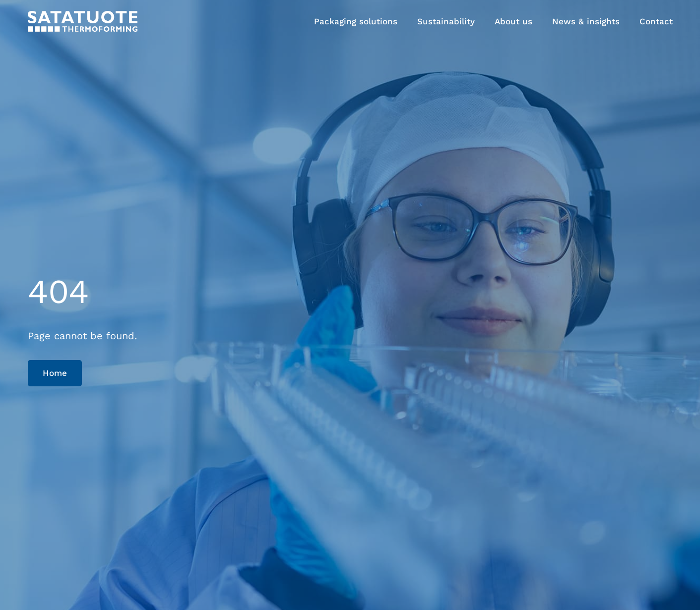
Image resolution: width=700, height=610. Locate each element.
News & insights (586, 21)
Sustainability (446, 21)
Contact (656, 21)
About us (513, 21)
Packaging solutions (356, 21)
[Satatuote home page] (83, 21)
